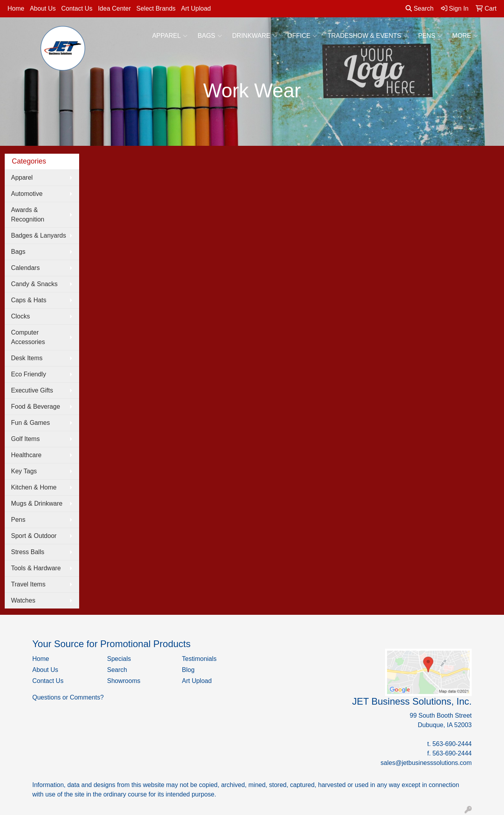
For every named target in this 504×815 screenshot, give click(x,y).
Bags (210, 36)
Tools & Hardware (36, 568)
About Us (43, 8)
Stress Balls (28, 552)
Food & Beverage (36, 407)
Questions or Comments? (68, 697)
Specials (119, 659)
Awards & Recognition (28, 215)
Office (302, 36)
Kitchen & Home (34, 487)
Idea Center (115, 8)
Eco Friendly (29, 374)
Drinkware (255, 36)
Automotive (27, 194)
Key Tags (24, 471)
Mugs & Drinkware (37, 503)
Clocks (20, 316)
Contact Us (77, 8)
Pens (430, 36)
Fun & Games (31, 423)
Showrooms (124, 681)
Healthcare (26, 455)
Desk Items (27, 358)
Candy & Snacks (34, 284)
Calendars (25, 268)
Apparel (170, 36)
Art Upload (196, 8)
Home (16, 8)
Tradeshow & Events (368, 36)
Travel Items (28, 584)
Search (420, 8)
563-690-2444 (452, 744)
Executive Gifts (32, 390)
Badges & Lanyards (39, 235)
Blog (188, 670)
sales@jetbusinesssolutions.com (426, 763)
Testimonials (199, 659)
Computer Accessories (28, 337)
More (465, 36)
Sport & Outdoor (34, 536)
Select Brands (156, 8)
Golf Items (25, 439)
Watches (23, 600)
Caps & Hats (29, 300)
